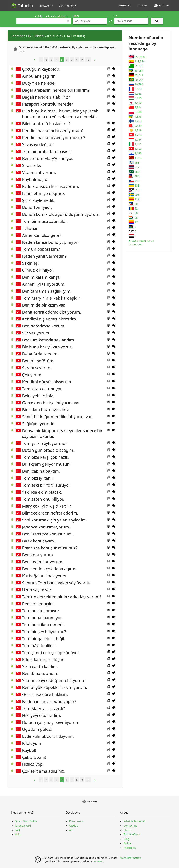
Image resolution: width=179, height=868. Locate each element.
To (116, 16)
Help (40, 16)
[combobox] (90, 21)
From (76, 16)
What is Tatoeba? (134, 821)
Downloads (76, 821)
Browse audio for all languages (141, 243)
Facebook (130, 848)
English (161, 6)
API (71, 830)
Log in (143, 6)
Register (125, 6)
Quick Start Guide (26, 821)
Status (128, 830)
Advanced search (58, 16)
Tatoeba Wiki (23, 826)
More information (130, 858)
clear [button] (68, 21)
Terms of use (132, 834)
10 (88, 60)
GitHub (74, 826)
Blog (126, 839)
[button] (110, 21)
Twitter (128, 843)
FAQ (17, 830)
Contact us (130, 826)
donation (98, 861)
